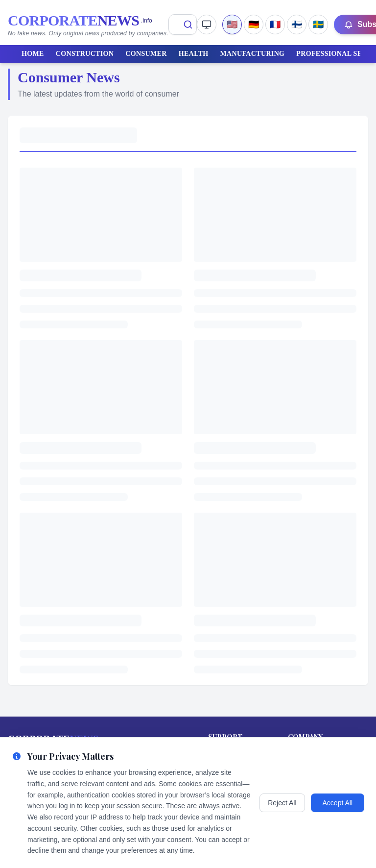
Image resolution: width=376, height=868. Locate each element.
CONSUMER (146, 54)
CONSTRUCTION (85, 54)
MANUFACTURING (253, 54)
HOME (33, 54)
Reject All (282, 803)
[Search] (188, 25)
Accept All (338, 803)
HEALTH (194, 54)
